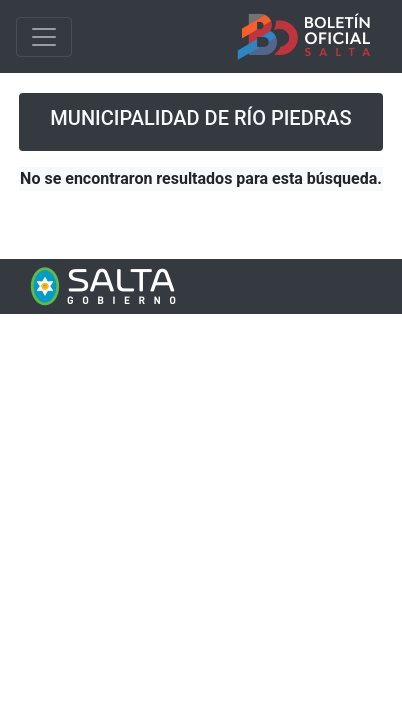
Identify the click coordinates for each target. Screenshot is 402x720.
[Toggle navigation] (44, 37)
